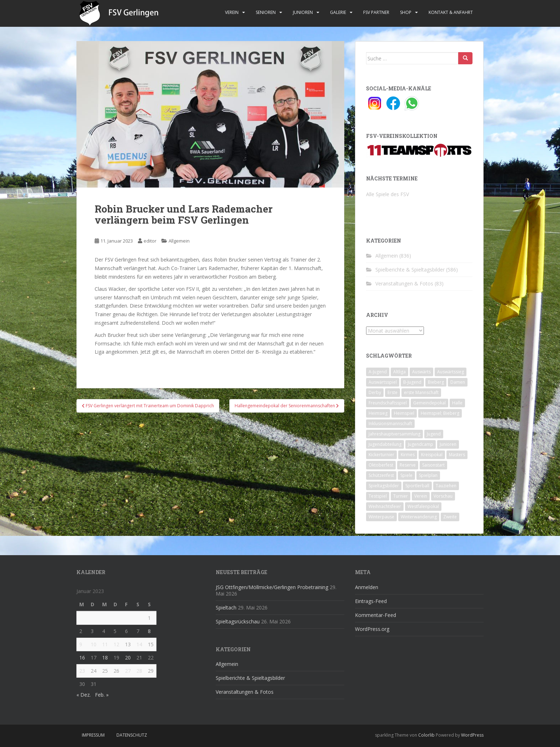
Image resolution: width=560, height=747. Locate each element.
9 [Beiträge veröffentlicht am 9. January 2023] (81, 644)
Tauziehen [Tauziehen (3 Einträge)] (446, 486)
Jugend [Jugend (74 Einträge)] (434, 434)
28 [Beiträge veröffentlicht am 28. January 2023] (139, 671)
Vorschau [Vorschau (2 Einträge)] (443, 496)
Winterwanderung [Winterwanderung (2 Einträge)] (419, 517)
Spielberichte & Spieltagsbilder (410, 270)
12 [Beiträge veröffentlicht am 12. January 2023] (116, 644)
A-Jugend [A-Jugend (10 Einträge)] (378, 372)
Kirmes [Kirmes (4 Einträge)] (408, 455)
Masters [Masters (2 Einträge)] (457, 455)
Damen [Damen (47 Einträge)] (458, 382)
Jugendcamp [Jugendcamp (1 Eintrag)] (421, 444)
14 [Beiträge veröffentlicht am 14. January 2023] (139, 644)
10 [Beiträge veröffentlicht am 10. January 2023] (94, 644)
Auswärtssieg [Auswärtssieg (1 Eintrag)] (451, 372)
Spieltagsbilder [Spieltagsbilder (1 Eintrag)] (384, 486)
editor (150, 241)
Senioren (266, 12)
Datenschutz (132, 735)
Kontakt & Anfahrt (451, 12)
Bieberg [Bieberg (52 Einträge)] (436, 382)
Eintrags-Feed (371, 601)
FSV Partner (376, 12)
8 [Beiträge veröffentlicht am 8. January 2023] (149, 631)
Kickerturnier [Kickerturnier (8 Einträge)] (381, 455)
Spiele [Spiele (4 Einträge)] (406, 475)
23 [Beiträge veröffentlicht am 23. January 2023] (82, 671)
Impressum (93, 735)
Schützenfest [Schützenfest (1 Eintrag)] (381, 475)
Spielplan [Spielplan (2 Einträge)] (428, 475)
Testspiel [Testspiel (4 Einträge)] (378, 496)
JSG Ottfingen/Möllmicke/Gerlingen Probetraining (272, 587)
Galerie (338, 12)
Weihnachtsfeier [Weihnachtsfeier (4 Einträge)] (385, 506)
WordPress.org (372, 629)
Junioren (303, 12)
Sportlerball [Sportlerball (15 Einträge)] (417, 486)
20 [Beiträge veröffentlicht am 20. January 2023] (128, 658)
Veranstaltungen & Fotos (404, 283)
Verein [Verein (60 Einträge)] (421, 496)
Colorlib (426, 735)
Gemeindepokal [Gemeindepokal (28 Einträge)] (429, 403)
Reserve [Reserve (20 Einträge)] (408, 465)
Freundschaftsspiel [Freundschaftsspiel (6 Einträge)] (388, 403)
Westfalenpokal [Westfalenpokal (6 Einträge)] (423, 506)
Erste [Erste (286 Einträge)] (392, 392)
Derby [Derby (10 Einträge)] (375, 392)
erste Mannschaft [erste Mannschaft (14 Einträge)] (421, 392)
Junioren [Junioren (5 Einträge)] (448, 444)
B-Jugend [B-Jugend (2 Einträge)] (412, 382)
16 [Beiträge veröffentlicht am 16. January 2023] (82, 658)
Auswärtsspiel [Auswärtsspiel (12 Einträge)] (383, 382)
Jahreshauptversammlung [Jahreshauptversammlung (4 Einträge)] (394, 434)
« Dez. (84, 695)
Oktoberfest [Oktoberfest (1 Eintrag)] (381, 465)
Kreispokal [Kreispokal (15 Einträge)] (432, 455)
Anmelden (367, 587)
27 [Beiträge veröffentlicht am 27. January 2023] (128, 671)
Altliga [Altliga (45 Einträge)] (399, 372)
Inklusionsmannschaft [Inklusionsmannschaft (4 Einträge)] (390, 424)
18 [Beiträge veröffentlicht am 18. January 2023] (105, 658)
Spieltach (226, 607)
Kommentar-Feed (376, 615)
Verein (232, 12)
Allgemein (179, 241)
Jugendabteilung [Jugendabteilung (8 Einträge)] (385, 444)
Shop (406, 12)
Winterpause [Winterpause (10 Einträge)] (381, 517)
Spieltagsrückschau (238, 621)
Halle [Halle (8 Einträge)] (457, 403)
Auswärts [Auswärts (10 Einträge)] (421, 372)
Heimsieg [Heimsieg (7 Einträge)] (378, 413)
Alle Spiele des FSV (387, 194)
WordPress (472, 735)
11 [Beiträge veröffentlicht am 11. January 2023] (105, 644)
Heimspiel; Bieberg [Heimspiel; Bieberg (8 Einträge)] (440, 413)
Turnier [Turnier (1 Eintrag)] (401, 496)
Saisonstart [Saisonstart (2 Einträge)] (433, 465)
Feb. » (102, 695)
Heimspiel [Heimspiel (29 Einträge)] (404, 413)
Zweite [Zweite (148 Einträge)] (450, 517)
